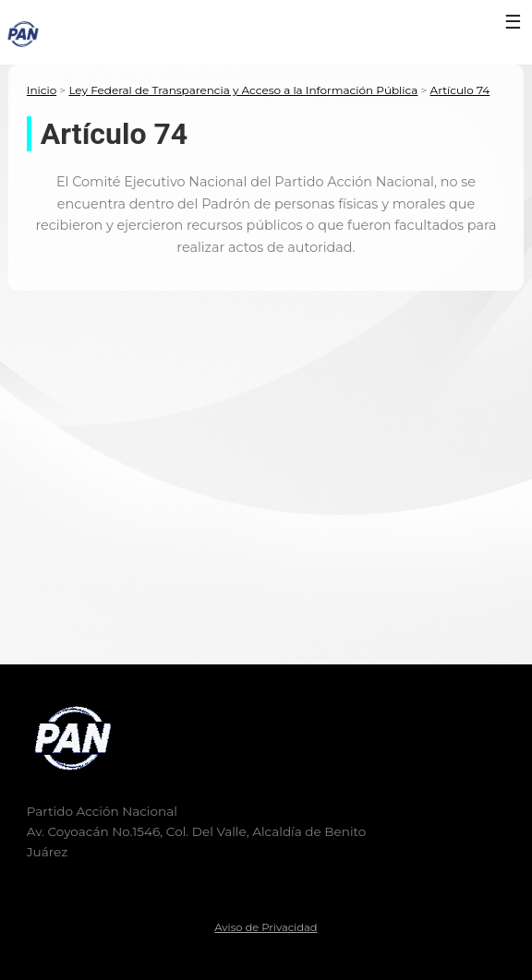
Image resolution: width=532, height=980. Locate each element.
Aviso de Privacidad (266, 927)
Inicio (42, 90)
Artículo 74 (460, 90)
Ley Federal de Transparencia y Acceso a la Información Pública (243, 90)
